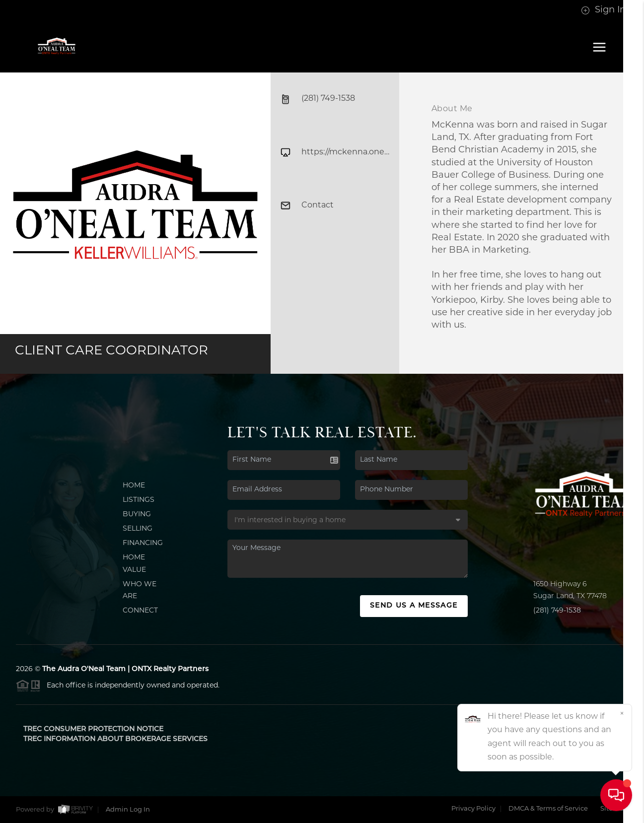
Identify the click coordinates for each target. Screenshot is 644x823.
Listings (139, 500)
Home (134, 486)
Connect (140, 611)
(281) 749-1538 (557, 611)
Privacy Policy (473, 809)
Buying (137, 514)
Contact (307, 206)
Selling (138, 529)
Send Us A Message (414, 606)
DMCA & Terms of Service (548, 809)
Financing (143, 543)
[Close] (622, 714)
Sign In (603, 10)
